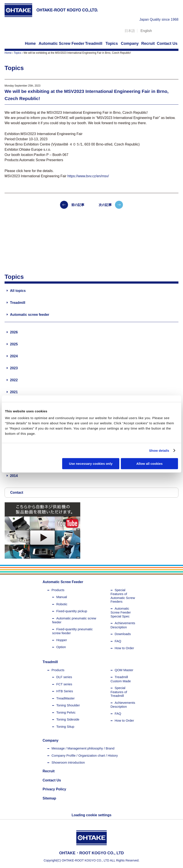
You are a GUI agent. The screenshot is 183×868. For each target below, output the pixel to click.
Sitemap (49, 798)
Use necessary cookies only (91, 464)
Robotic (62, 604)
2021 (14, 392)
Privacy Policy (54, 789)
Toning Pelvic (66, 712)
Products (58, 590)
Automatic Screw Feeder (63, 582)
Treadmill (18, 303)
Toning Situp (65, 727)
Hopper (62, 640)
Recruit (49, 771)
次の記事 (105, 205)
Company (51, 740)
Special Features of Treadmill (119, 692)
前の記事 (78, 205)
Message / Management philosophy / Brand (83, 748)
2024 (14, 356)
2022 (14, 380)
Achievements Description (123, 625)
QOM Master (124, 670)
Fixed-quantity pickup (72, 611)
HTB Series (65, 691)
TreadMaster (65, 698)
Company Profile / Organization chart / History (85, 755)
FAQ (118, 641)
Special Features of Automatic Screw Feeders (123, 596)
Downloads (123, 634)
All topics (18, 291)
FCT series (64, 684)
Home (8, 53)
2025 (14, 344)
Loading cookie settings (91, 815)
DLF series (64, 677)
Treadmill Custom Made (121, 679)
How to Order (124, 648)
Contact (17, 493)
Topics (18, 53)
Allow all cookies (149, 464)
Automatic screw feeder (30, 315)
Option (61, 647)
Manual (62, 597)
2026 (14, 332)
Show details (159, 451)
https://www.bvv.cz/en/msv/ (88, 176)
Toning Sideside (68, 719)
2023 (14, 368)
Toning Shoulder (68, 705)
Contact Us (52, 780)
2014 (14, 476)
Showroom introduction (68, 762)
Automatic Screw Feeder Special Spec (121, 612)
